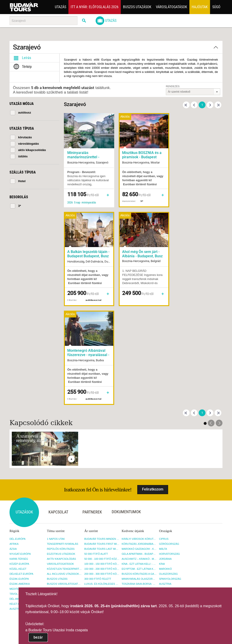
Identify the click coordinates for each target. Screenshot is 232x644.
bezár (38, 637)
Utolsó (218, 105)
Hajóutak (200, 7)
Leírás (21, 58)
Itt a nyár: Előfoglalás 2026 (95, 7)
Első (186, 105)
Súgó (216, 7)
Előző (194, 105)
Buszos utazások (137, 7)
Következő (210, 105)
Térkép (22, 67)
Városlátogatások (172, 7)
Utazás (60, 7)
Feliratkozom (153, 390)
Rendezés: (173, 86)
